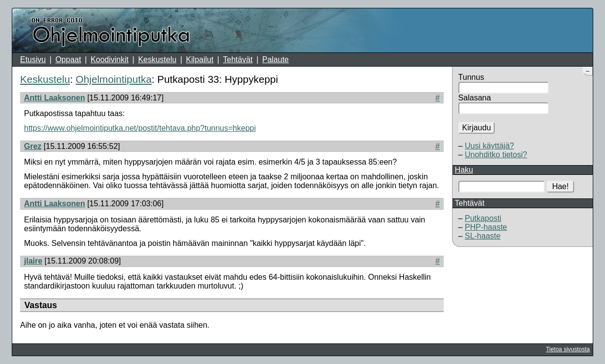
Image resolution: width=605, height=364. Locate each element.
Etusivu (33, 60)
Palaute (276, 60)
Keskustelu (157, 60)
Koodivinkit (110, 60)
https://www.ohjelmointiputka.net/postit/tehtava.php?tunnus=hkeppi (140, 128)
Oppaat (68, 60)
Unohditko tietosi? (496, 155)
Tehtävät (238, 60)
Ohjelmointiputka (113, 79)
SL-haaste (483, 236)
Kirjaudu (477, 128)
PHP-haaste (486, 227)
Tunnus (471, 77)
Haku (464, 170)
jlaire (33, 261)
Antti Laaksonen (54, 98)
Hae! (560, 186)
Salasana (475, 98)
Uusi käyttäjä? (490, 146)
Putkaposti (483, 218)
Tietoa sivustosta (568, 349)
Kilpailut (200, 60)
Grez (33, 146)
